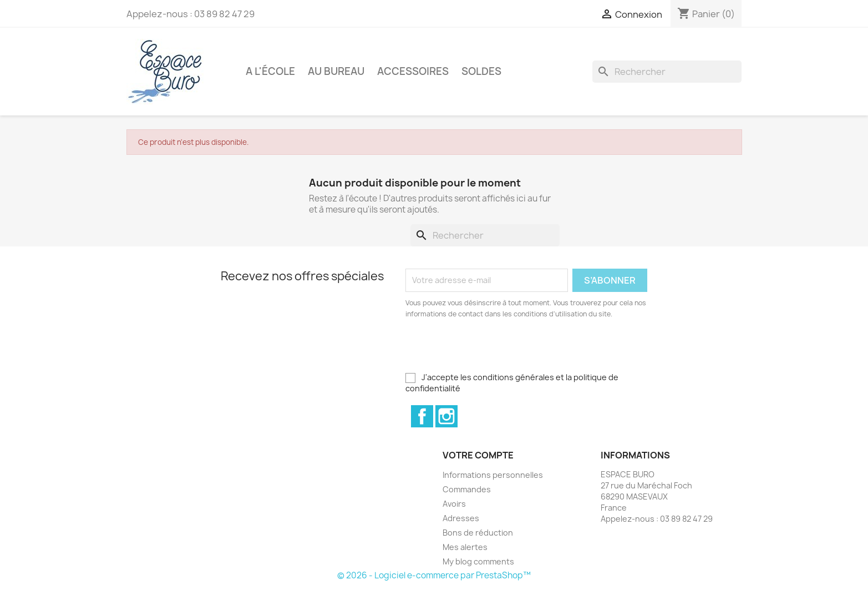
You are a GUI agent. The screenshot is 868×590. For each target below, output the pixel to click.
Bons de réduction (478, 533)
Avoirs (454, 504)
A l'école (270, 71)
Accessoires (413, 71)
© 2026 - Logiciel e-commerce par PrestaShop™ (434, 575)
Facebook (422, 416)
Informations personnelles (493, 475)
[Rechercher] (667, 72)
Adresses (461, 518)
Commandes (467, 489)
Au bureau (336, 71)
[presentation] (498, 350)
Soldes (481, 71)
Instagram (446, 416)
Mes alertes (465, 547)
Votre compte (478, 455)
